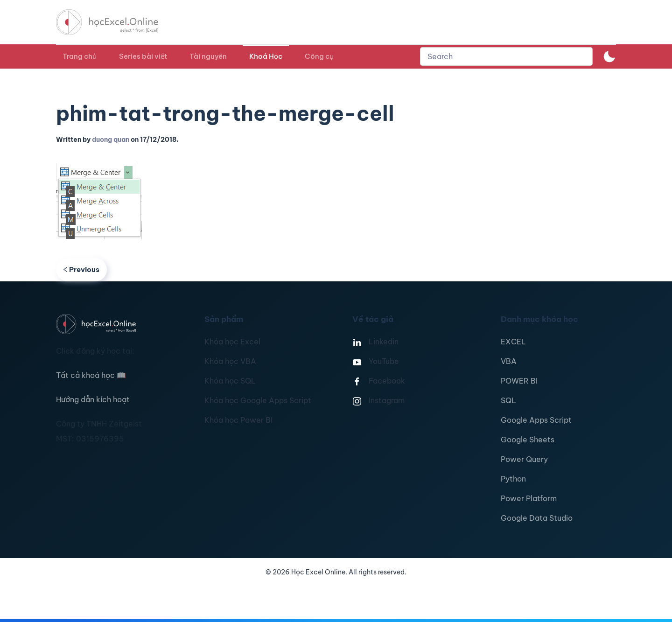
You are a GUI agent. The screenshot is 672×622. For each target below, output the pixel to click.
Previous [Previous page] (81, 269)
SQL (508, 400)
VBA (509, 361)
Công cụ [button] (319, 56)
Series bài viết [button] (143, 56)
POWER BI (519, 381)
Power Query (524, 459)
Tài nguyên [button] (208, 56)
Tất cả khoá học (91, 375)
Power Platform (529, 498)
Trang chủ (80, 56)
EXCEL (513, 342)
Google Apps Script (536, 420)
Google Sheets (528, 440)
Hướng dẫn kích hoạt (93, 399)
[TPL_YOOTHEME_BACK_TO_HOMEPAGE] (116, 22)
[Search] (506, 56)
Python (513, 479)
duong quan (111, 140)
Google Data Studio (537, 518)
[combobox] (506, 56)
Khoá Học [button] (266, 56)
